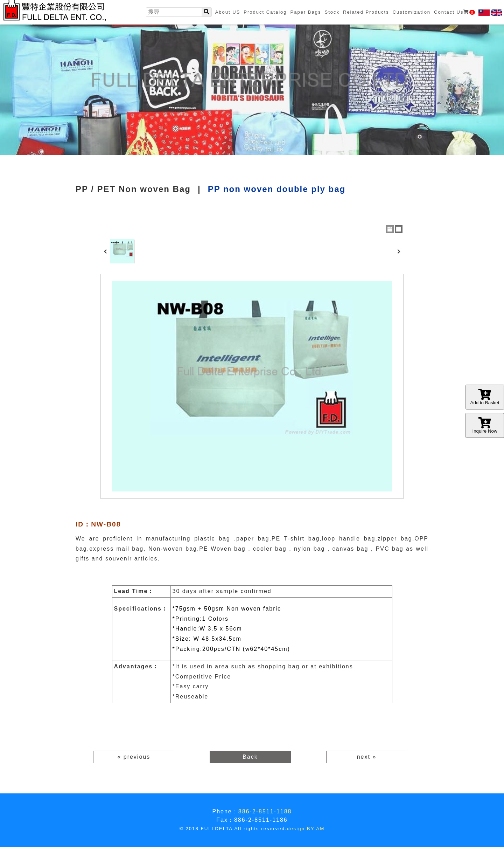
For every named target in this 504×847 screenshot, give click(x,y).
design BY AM (306, 829)
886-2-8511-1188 (265, 811)
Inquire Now (485, 425)
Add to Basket (485, 397)
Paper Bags (306, 12)
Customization (412, 12)
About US (228, 12)
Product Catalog (265, 12)
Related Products (366, 12)
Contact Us (454, 12)
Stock (332, 12)
